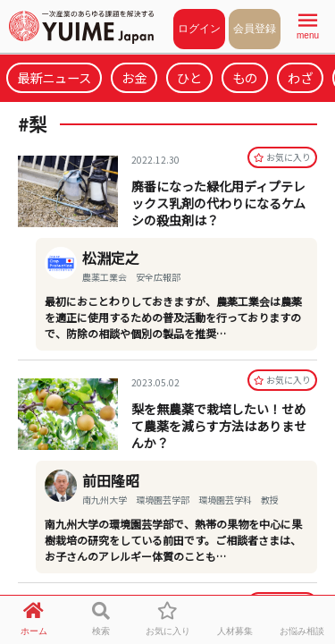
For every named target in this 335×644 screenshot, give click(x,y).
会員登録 (255, 29)
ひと (189, 77)
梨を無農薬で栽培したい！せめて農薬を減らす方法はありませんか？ (219, 426)
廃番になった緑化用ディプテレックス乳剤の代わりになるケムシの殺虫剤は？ (218, 203)
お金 (134, 77)
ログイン (199, 29)
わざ (300, 77)
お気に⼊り (282, 157)
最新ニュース (54, 77)
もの (245, 77)
